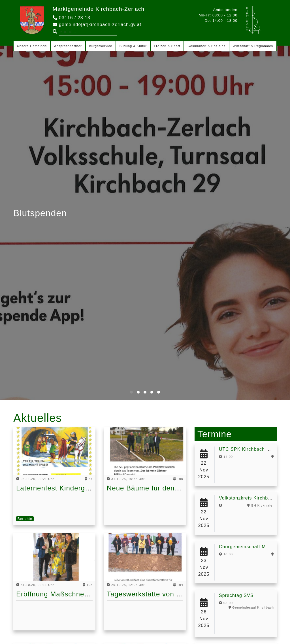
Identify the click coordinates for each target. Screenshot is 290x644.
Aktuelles (38, 418)
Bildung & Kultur (133, 46)
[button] (131, 392)
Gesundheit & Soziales (206, 46)
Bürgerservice (101, 46)
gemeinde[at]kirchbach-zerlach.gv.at (97, 25)
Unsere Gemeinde (32, 46)
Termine (215, 434)
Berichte (25, 519)
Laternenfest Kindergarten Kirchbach (76, 488)
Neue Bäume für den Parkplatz (157, 488)
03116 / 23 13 (72, 18)
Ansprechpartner (68, 46)
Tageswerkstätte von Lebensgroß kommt (173, 594)
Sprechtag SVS (236, 595)
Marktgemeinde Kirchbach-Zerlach (99, 9)
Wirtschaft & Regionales (253, 46)
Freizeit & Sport (167, 46)
